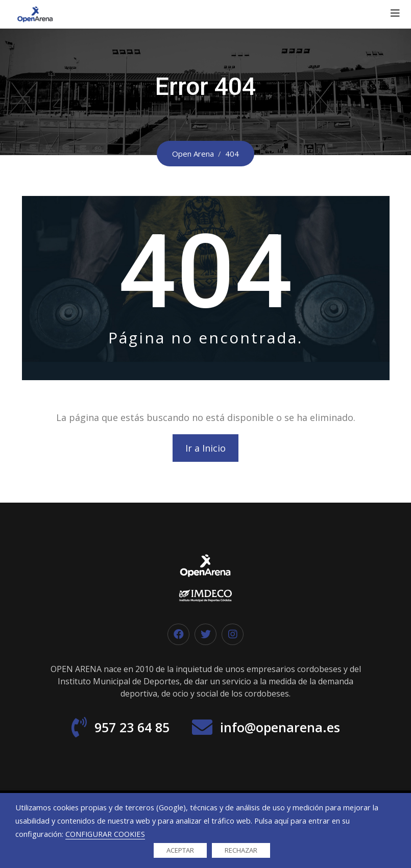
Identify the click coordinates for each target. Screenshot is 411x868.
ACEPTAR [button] (180, 850)
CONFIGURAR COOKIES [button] (105, 834)
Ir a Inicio (205, 448)
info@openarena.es (280, 727)
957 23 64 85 (132, 727)
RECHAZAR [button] (241, 850)
